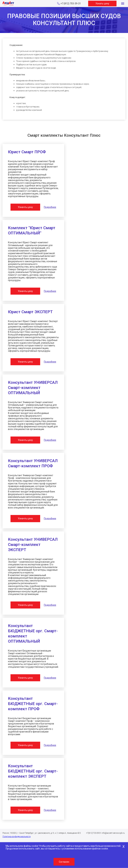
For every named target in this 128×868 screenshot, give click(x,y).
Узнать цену (102, 4)
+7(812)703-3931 (94, 833)
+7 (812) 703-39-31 (71, 4)
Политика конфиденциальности (17, 837)
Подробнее (50, 207)
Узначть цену (25, 207)
